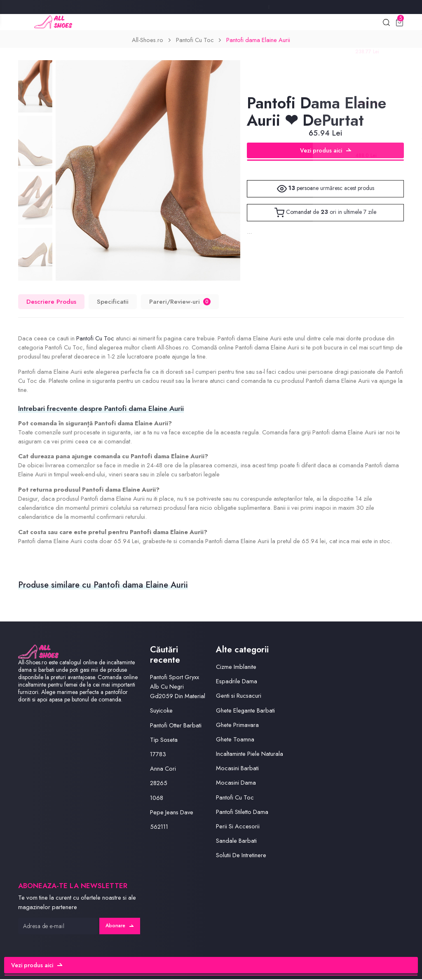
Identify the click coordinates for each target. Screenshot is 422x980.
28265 (159, 784)
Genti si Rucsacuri (239, 696)
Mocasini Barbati (237, 769)
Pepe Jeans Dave (172, 813)
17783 (158, 755)
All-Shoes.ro (148, 41)
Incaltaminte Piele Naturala (250, 754)
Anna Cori (163, 769)
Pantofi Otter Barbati (176, 726)
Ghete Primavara (238, 725)
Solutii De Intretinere (241, 856)
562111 (160, 827)
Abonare (119, 927)
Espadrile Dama (237, 682)
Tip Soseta (164, 740)
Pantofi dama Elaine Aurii (258, 41)
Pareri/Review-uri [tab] (180, 302)
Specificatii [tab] (113, 302)
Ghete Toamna (235, 740)
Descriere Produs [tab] (51, 302)
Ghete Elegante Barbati (246, 711)
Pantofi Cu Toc (195, 41)
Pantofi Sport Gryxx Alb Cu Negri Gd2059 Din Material (178, 687)
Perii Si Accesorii (238, 827)
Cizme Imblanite (236, 667)
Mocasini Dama (236, 783)
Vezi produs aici (326, 151)
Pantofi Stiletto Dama (242, 812)
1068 (157, 798)
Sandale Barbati (236, 842)
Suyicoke (162, 711)
